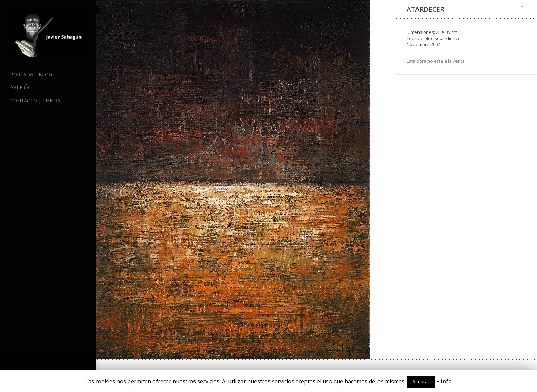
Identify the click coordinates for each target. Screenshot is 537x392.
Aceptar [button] (421, 382)
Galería (51, 88)
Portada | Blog (31, 74)
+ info (444, 381)
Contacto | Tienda (35, 100)
